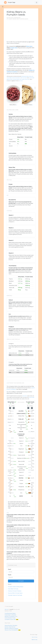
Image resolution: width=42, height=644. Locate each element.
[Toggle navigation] (37, 2)
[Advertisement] (21, 31)
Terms (33, 637)
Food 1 (10, 569)
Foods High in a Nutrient (10, 615)
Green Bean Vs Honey (13, 589)
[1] (13, 49)
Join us (6, 609)
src (17, 105)
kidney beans (29, 46)
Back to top (34, 640)
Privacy (36, 637)
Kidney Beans (13, 105)
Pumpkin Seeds (28, 105)
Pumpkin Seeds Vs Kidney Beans (16, 587)
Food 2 (10, 575)
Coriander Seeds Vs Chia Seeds (15, 595)
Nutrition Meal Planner (10, 627)
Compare (21, 581)
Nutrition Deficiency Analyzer (11, 628)
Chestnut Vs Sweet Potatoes (15, 591)
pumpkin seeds (13, 48)
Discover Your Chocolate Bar (13, 630)
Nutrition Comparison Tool (11, 616)
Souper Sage (9, 2)
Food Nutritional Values (10, 613)
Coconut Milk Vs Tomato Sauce (15, 593)
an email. (21, 81)
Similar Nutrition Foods (10, 618)
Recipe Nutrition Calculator (11, 626)
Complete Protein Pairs (12, 619)
